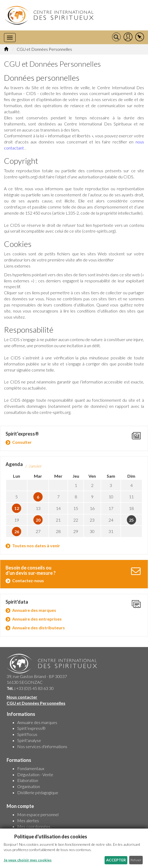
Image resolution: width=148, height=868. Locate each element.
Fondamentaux (31, 768)
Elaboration (28, 780)
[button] (128, 37)
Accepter (116, 860)
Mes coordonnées (34, 826)
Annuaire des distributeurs (39, 628)
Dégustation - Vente (35, 774)
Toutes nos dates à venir (36, 546)
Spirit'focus (27, 734)
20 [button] (38, 520)
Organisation (29, 786)
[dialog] (74, 848)
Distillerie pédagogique (38, 792)
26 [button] (17, 532)
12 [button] (17, 508)
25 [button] (131, 520)
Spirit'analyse (29, 740)
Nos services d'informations (42, 746)
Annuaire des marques (34, 610)
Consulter (22, 442)
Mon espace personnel (38, 814)
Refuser (136, 860)
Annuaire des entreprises (37, 619)
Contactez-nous (28, 580)
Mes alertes (28, 820)
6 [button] (38, 497)
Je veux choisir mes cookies (28, 860)
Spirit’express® (31, 728)
